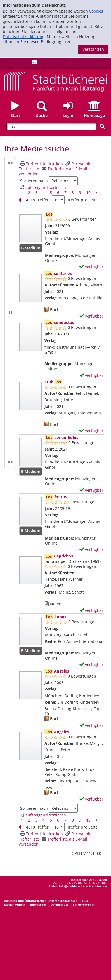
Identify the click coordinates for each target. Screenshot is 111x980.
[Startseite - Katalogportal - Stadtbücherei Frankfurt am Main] (55, 82)
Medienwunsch (15, 904)
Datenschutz (59, 904)
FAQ (85, 901)
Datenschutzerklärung (24, 37)
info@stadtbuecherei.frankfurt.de (83, 886)
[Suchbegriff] (51, 127)
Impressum (38, 904)
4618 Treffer (37, 200)
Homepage (94, 116)
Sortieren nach (34, 181)
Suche (42, 116)
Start (15, 116)
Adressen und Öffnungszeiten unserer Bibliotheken (41, 901)
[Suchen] (102, 126)
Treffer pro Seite (82, 200)
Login (68, 116)
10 (88, 193)
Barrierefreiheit (84, 904)
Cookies (96, 11)
